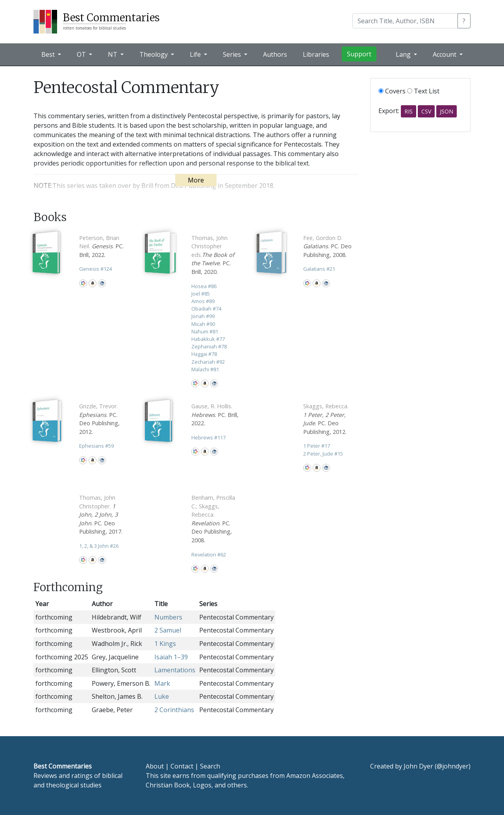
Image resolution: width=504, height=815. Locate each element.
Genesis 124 (95, 269)
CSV (426, 111)
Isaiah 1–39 (171, 657)
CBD (102, 283)
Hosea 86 (204, 286)
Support (359, 54)
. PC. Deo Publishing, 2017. (101, 514)
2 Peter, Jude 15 (323, 454)
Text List (423, 91)
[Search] (405, 21)
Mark (162, 683)
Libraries (316, 54)
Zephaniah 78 (209, 346)
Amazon (93, 283)
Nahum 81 (205, 331)
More (196, 180)
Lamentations (175, 670)
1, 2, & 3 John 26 (99, 546)
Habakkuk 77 (208, 339)
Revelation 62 (209, 554)
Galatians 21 (319, 269)
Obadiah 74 (206, 309)
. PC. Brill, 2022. (101, 246)
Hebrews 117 (208, 437)
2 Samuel (168, 630)
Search (210, 766)
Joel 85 (201, 294)
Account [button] (445, 54)
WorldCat (83, 283)
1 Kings (165, 644)
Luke (162, 696)
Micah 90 (203, 324)
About (155, 766)
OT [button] (82, 54)
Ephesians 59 (96, 446)
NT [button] (113, 54)
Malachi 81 (205, 369)
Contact (182, 766)
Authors (275, 54)
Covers (392, 91)
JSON (447, 111)
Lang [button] (404, 54)
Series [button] (233, 54)
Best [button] (49, 54)
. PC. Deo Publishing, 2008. (327, 246)
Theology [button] (154, 54)
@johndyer (453, 766)
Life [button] (196, 54)
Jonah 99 (203, 316)
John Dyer (418, 766)
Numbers (168, 617)
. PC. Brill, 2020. (213, 255)
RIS (409, 111)
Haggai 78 (204, 354)
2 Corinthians (174, 710)
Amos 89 (203, 301)
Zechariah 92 (208, 362)
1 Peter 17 (317, 446)
